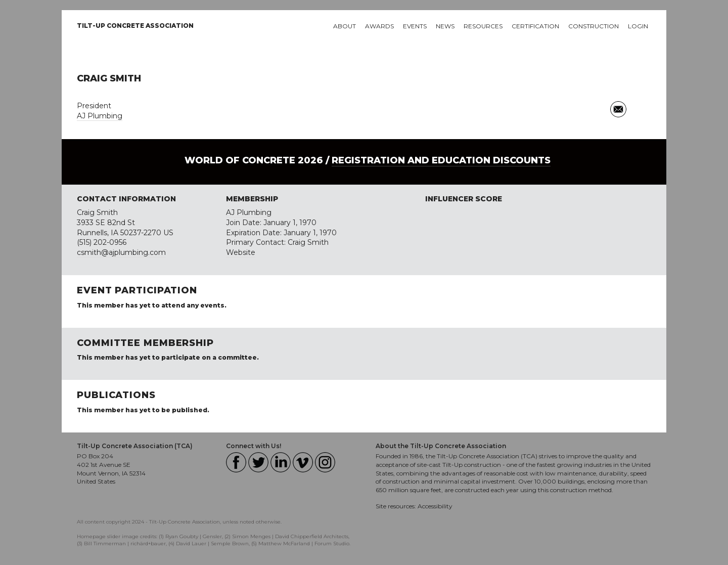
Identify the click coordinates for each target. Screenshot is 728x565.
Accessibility (435, 506)
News (445, 26)
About (345, 26)
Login (638, 26)
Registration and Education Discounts (441, 160)
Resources (483, 26)
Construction (594, 26)
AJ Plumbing (100, 116)
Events (415, 26)
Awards (379, 26)
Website (241, 252)
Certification (535, 26)
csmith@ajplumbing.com (121, 252)
